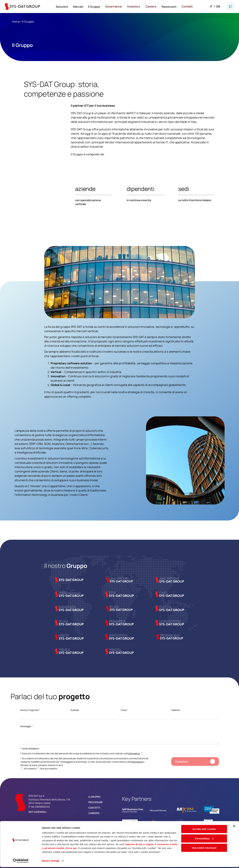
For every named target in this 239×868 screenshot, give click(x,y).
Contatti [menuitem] (189, 7)
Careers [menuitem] (153, 7)
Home (16, 21)
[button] (230, 6)
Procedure (96, 802)
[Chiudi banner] (234, 829)
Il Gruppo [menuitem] (97, 7)
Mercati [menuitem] (81, 7)
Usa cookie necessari (204, 849)
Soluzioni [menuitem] (65, 7)
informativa (134, 753)
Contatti (94, 808)
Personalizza (204, 839)
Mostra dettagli (51, 862)
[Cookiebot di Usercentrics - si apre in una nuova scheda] (21, 862)
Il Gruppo (94, 797)
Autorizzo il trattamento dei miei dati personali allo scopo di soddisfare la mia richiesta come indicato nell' (82, 753)
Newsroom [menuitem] (171, 7)
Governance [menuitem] (117, 7)
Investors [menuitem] (136, 7)
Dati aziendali (37, 812)
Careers (94, 813)
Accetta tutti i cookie (204, 830)
